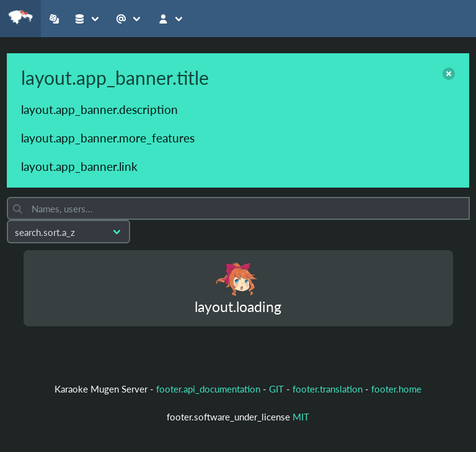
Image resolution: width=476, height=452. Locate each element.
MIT (301, 417)
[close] (449, 74)
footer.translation (328, 389)
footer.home (396, 389)
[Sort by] (68, 232)
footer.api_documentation (208, 389)
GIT (278, 389)
